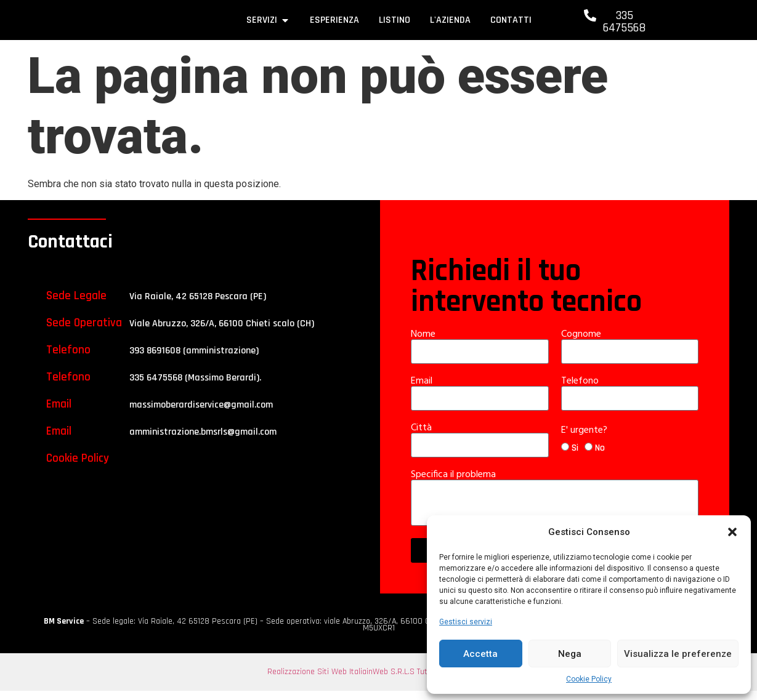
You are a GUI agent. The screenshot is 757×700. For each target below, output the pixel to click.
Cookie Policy (589, 679)
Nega (570, 654)
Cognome (582, 344)
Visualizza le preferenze (678, 654)
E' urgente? (585, 440)
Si (575, 458)
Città (423, 437)
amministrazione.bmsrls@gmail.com (203, 441)
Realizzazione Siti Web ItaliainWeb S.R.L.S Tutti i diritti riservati (379, 681)
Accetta (480, 654)
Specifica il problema (455, 484)
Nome (424, 344)
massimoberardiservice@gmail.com (201, 414)
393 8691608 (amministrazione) (194, 360)
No (600, 458)
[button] (732, 529)
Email (423, 390)
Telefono (581, 390)
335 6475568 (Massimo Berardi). (195, 387)
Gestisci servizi (466, 622)
